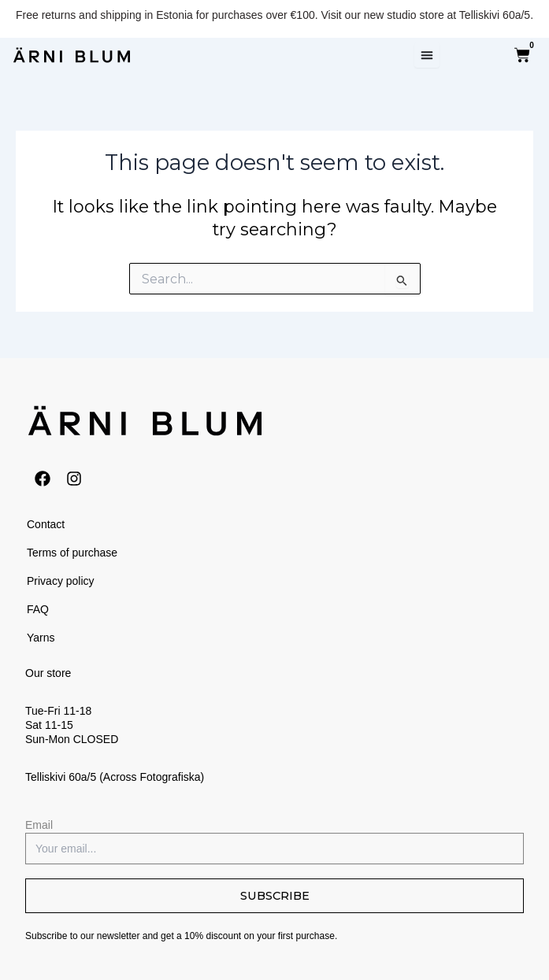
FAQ (38, 609)
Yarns (41, 638)
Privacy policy (61, 581)
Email (39, 825)
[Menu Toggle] (427, 55)
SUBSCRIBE (275, 896)
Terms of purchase (72, 553)
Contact (46, 524)
